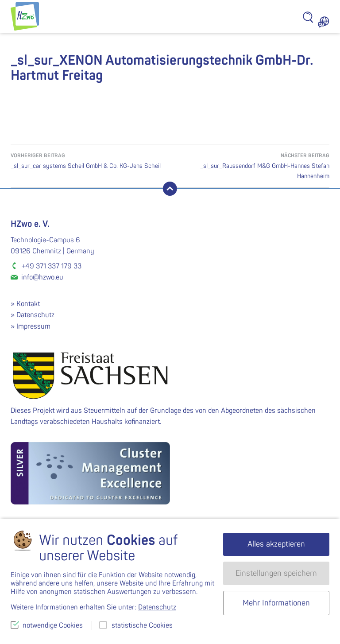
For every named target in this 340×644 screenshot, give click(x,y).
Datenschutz (35, 315)
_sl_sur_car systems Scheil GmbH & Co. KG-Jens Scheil (90, 160)
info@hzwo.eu (42, 277)
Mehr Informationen (276, 603)
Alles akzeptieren (276, 544)
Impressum (33, 326)
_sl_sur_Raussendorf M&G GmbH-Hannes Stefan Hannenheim (250, 165)
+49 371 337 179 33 (51, 266)
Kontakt (28, 304)
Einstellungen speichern (276, 573)
